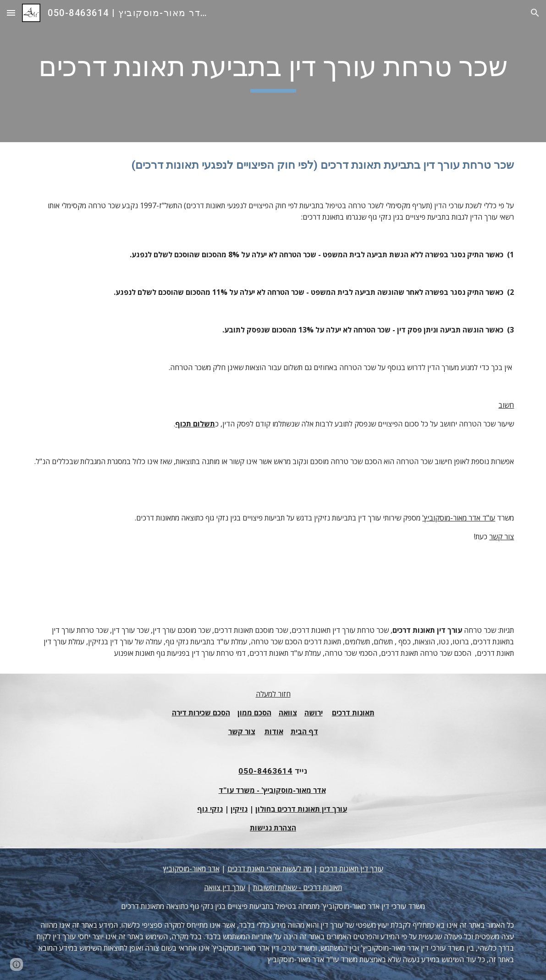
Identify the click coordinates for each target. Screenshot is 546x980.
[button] (11, 13)
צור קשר (502, 537)
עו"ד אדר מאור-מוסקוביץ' (459, 518)
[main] (273, 71)
